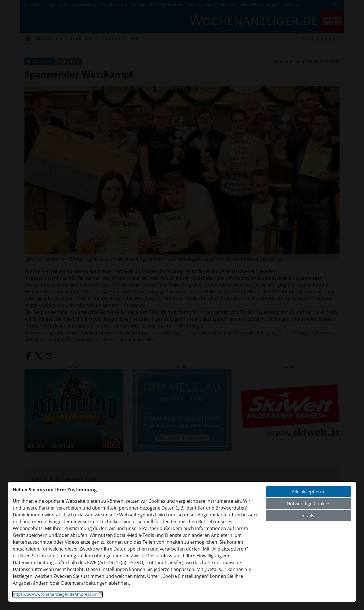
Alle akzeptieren (309, 492)
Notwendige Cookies (309, 504)
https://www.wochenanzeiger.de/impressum (55, 594)
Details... (309, 516)
